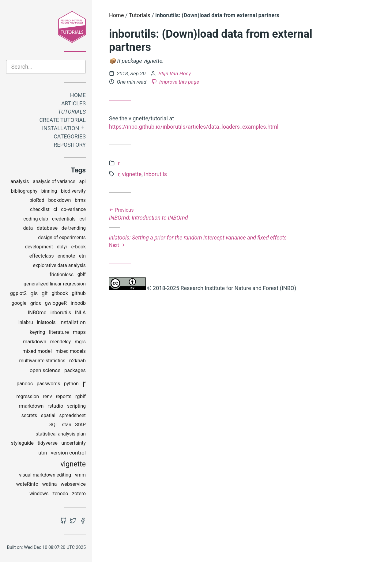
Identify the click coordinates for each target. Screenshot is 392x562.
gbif (82, 274)
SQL (54, 425)
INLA (80, 313)
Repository (70, 145)
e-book (79, 247)
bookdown (59, 200)
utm (43, 453)
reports (64, 396)
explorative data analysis (59, 265)
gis (34, 293)
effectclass (42, 256)
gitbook (60, 293)
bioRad (37, 200)
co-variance (73, 209)
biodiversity (73, 191)
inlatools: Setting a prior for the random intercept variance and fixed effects (216, 241)
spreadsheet (72, 415)
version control (68, 453)
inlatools (46, 322)
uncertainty (74, 443)
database (47, 228)
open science (45, 370)
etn (82, 256)
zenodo (60, 494)
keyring (37, 332)
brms (80, 200)
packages (75, 370)
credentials (64, 219)
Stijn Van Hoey (175, 74)
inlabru (26, 322)
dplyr (62, 247)
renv (47, 396)
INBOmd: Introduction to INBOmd (216, 214)
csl (83, 219)
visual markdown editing (45, 475)
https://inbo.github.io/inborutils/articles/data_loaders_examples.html (194, 127)
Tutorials (72, 112)
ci (55, 209)
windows (39, 494)
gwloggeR (56, 303)
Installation (60, 128)
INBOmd (37, 313)
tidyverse (48, 443)
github (79, 293)
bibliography (24, 191)
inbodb (78, 303)
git (45, 293)
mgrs (80, 342)
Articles (73, 103)
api (83, 181)
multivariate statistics (42, 361)
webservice (73, 484)
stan (67, 425)
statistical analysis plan (61, 434)
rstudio (55, 406)
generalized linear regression (55, 284)
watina (50, 484)
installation (73, 322)
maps (79, 332)
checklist (40, 209)
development (39, 247)
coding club (36, 219)
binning (49, 191)
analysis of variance (54, 181)
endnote (66, 256)
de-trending (74, 228)
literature (59, 332)
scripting (76, 406)
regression (28, 396)
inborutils (61, 313)
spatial (48, 415)
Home (78, 95)
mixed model (37, 351)
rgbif (81, 396)
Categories (70, 136)
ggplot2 (18, 293)
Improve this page (175, 82)
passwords (49, 384)
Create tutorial (62, 120)
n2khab (77, 361)
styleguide (22, 443)
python (71, 384)
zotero (79, 494)
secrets (29, 415)
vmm (80, 475)
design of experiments (62, 238)
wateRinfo (27, 484)
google (19, 303)
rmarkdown (31, 406)
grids (36, 303)
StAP (80, 425)
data (28, 228)
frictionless (62, 275)
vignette (73, 464)
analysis (20, 181)
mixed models (71, 351)
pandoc (25, 384)
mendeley (61, 342)
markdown (35, 342)
